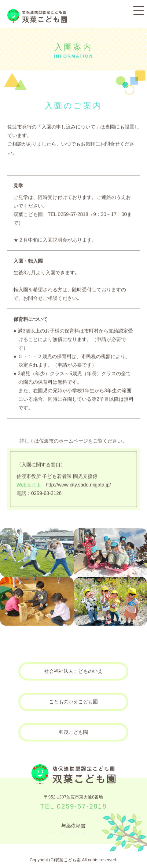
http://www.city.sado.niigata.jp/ (64, 485)
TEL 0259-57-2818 (74, 806)
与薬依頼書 (73, 826)
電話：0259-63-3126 (39, 493)
